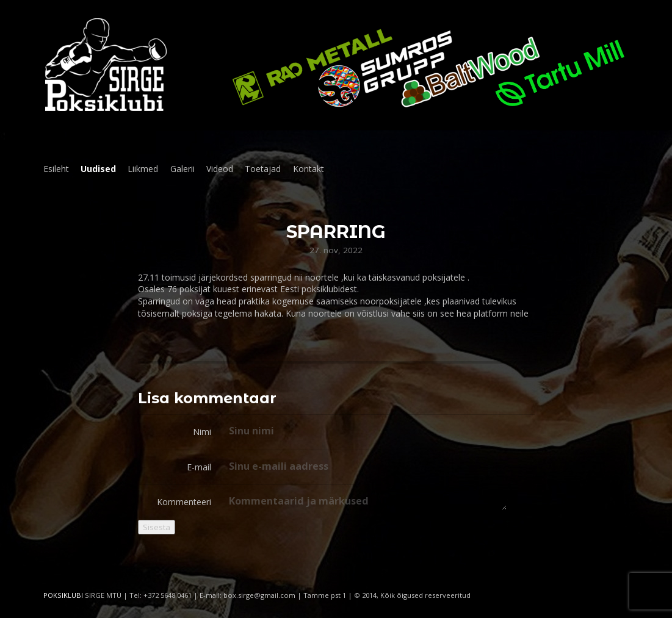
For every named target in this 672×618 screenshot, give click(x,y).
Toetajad (263, 169)
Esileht (56, 169)
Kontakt (309, 169)
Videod (220, 169)
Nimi (202, 432)
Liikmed (143, 169)
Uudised (98, 169)
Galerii (182, 169)
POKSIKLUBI (63, 595)
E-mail (199, 467)
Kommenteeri (184, 502)
